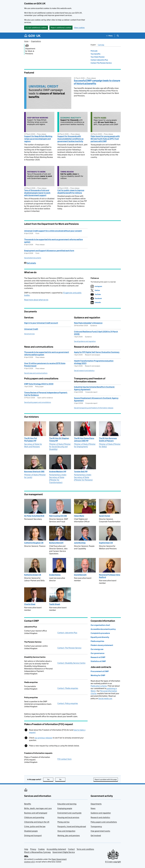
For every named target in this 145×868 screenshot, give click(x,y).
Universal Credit (31, 329)
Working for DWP (98, 675)
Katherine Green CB (33, 575)
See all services (29, 334)
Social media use (105, 698)
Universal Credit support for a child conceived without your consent (53, 231)
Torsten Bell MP (81, 472)
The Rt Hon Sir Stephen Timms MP (59, 440)
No (62, 779)
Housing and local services (68, 817)
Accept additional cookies (36, 28)
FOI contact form (64, 759)
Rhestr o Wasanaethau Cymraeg (37, 852)
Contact (71, 849)
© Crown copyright (113, 862)
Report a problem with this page (106, 779)
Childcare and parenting (34, 817)
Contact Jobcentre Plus (99, 60)
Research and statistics (100, 817)
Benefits (28, 804)
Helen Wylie (79, 516)
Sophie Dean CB (106, 543)
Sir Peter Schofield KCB (34, 516)
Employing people (65, 808)
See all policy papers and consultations (38, 402)
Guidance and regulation (101, 813)
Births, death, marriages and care (38, 808)
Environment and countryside (69, 813)
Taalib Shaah (55, 604)
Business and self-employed (36, 813)
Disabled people (31, 831)
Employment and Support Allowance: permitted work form (49, 251)
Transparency (96, 826)
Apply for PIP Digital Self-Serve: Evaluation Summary (97, 352)
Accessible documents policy (103, 629)
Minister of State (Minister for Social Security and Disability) (60, 447)
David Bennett (80, 575)
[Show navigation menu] (109, 36)
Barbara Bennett (56, 543)
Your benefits (96, 54)
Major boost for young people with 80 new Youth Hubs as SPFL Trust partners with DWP (105, 139)
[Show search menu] (118, 36)
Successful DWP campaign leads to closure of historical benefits (97, 82)
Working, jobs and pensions (69, 836)
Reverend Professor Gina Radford (110, 576)
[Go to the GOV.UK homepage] (32, 36)
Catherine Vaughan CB (34, 543)
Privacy (33, 849)
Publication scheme (99, 686)
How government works (100, 831)
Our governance (97, 653)
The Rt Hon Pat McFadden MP (31, 440)
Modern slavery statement (102, 645)
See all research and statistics (84, 371)
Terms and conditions (85, 849)
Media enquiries (97, 641)
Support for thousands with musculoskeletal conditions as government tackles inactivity (70, 139)
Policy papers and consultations (104, 822)
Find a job (94, 51)
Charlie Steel (30, 604)
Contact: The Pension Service (69, 648)
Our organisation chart (100, 625)
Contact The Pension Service (101, 63)
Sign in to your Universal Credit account (41, 323)
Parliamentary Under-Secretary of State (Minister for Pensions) (83, 477)
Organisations (36, 41)
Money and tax (63, 822)
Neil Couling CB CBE (58, 516)
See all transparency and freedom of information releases (94, 408)
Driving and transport (33, 836)
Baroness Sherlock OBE (34, 472)
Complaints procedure (100, 633)
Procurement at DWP (100, 671)
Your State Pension (98, 57)
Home (26, 41)
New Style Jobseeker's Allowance (88, 323)
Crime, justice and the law (35, 826)
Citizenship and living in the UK (37, 822)
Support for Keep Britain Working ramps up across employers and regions (38, 139)
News (93, 808)
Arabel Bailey (55, 575)
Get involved (96, 836)
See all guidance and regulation (85, 341)
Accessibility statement (56, 849)
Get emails (30, 263)
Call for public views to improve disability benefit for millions (71, 192)
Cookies (41, 849)
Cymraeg (101, 45)
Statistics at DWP (98, 661)
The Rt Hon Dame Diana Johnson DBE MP (84, 440)
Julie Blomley (80, 543)
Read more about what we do (36, 300)
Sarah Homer (105, 516)
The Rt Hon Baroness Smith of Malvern (108, 440)
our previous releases (44, 738)
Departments (96, 804)
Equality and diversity (100, 637)
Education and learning (67, 804)
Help (26, 849)
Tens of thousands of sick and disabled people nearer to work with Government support (37, 193)
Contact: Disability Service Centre (71, 663)
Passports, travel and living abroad (72, 826)
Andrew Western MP (58, 472)
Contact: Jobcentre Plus (67, 633)
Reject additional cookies (61, 28)
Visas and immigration (66, 831)
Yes (50, 779)
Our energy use (97, 649)
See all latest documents (33, 258)
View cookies (79, 28)
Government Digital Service (64, 852)
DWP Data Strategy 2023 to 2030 (39, 384)
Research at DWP (98, 657)
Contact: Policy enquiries (68, 703)
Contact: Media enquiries (68, 688)
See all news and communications (36, 373)
